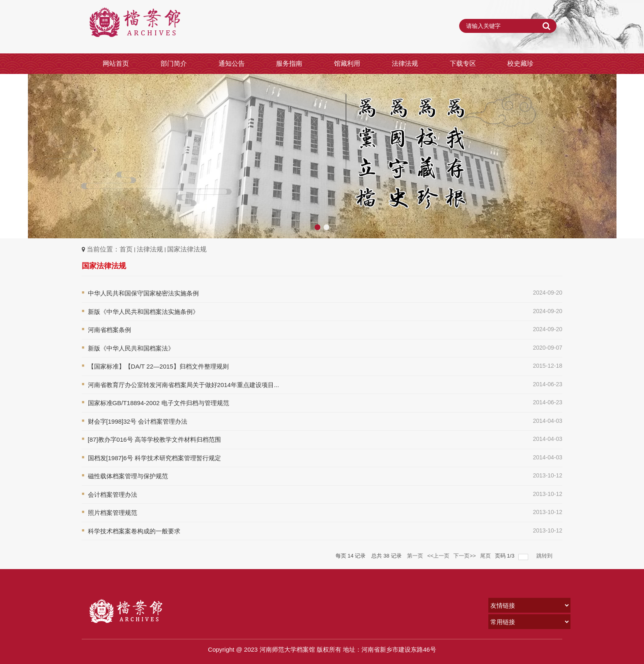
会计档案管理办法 (113, 495)
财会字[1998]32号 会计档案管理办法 (138, 421)
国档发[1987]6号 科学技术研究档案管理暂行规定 (154, 458)
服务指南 (289, 63)
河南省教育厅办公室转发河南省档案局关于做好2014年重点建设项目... (184, 385)
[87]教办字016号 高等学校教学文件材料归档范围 (154, 439)
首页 (126, 249)
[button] (634, 156)
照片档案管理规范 (113, 513)
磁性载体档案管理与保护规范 (128, 476)
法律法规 (405, 63)
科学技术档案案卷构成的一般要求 (134, 531)
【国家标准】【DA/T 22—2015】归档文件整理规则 (158, 366)
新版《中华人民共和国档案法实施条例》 (143, 312)
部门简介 (174, 63)
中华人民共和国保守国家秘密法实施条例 (143, 293)
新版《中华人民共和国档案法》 (131, 348)
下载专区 (463, 63)
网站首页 (116, 63)
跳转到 (545, 556)
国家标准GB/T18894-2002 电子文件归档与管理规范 (159, 403)
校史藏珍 (520, 63)
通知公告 (232, 63)
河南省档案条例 (109, 330)
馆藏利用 (347, 63)
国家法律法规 (187, 249)
